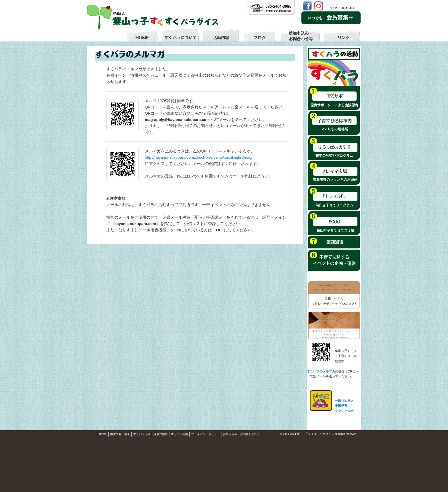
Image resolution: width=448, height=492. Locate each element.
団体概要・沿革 (120, 434)
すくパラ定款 (142, 434)
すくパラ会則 (179, 434)
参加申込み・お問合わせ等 (240, 434)
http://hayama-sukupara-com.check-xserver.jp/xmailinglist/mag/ (199, 157)
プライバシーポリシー (205, 434)
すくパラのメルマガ (321, 371)
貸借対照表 (161, 434)
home (103, 434)
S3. (359, 434)
